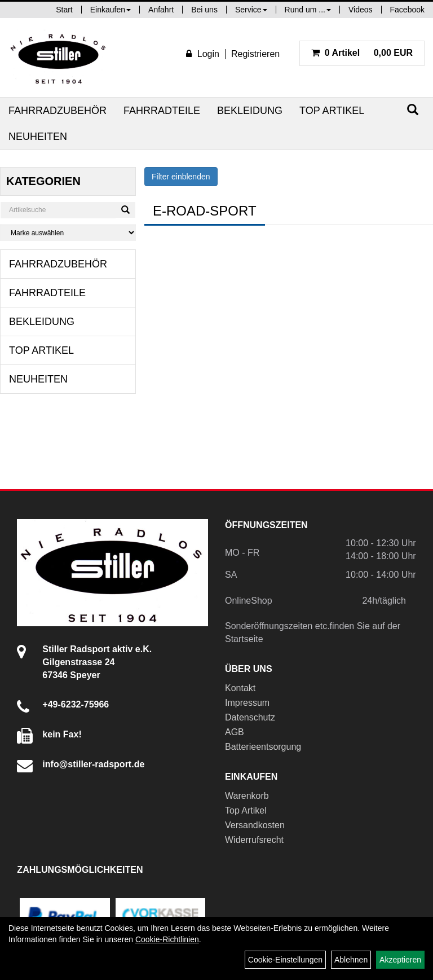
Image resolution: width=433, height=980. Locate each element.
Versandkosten (255, 825)
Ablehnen (351, 960)
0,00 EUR (362, 53)
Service (251, 10)
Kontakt (240, 688)
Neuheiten (38, 137)
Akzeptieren (400, 960)
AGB (235, 732)
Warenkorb (247, 796)
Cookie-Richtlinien (167, 939)
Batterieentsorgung (263, 747)
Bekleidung (250, 111)
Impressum (247, 703)
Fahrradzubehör (58, 111)
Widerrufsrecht (254, 840)
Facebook (407, 10)
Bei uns (204, 10)
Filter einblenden (181, 177)
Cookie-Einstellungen (285, 960)
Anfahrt (161, 10)
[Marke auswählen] (68, 233)
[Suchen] (413, 110)
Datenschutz (250, 717)
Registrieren (255, 54)
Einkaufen (111, 10)
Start (64, 10)
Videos (361, 10)
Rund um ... (308, 10)
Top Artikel (332, 111)
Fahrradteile (162, 111)
